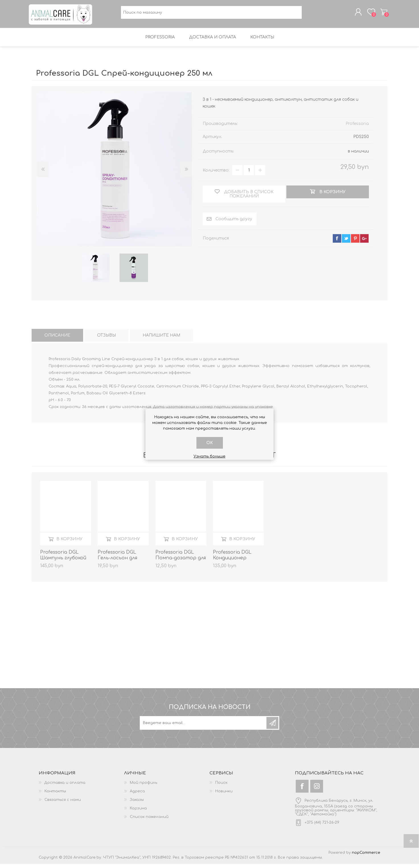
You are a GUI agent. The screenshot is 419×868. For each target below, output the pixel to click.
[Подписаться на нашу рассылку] (204, 727)
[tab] (57, 339)
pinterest (355, 242)
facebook (337, 242)
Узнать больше (209, 456)
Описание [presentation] (57, 339)
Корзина (381, 14)
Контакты (55, 795)
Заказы (137, 804)
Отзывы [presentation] (106, 339)
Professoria (357, 128)
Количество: (216, 174)
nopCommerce (366, 857)
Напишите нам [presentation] (161, 339)
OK (210, 443)
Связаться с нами (63, 804)
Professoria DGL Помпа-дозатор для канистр (181, 562)
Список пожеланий (149, 821)
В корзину (69, 543)
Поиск (221, 787)
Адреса (137, 795)
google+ (364, 242)
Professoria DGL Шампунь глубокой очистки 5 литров (63, 562)
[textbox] (211, 14)
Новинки (224, 795)
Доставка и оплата (65, 787)
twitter (346, 242)
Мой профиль (143, 787)
